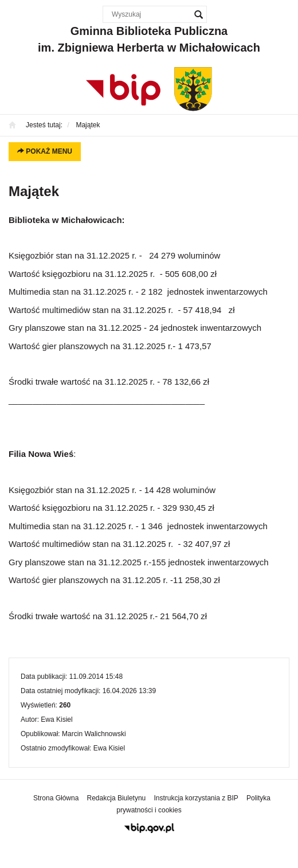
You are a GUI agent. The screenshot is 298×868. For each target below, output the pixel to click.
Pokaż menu (45, 151)
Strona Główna (56, 798)
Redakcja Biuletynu (117, 798)
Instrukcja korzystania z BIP (196, 798)
